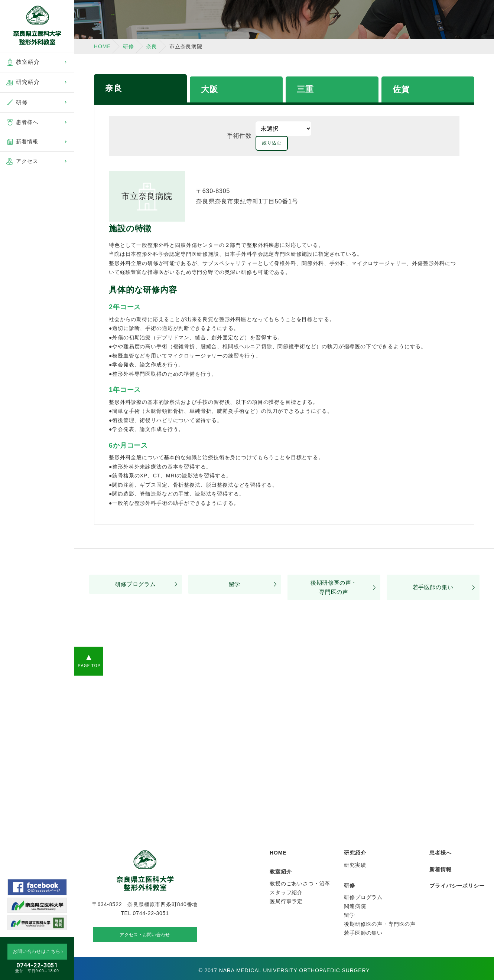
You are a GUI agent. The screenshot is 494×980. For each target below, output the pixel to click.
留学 (235, 571)
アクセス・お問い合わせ (145, 927)
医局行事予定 (286, 889)
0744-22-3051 (37, 965)
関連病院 (355, 894)
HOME (102, 46)
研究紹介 (355, 840)
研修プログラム (136, 571)
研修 (129, 46)
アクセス (27, 161)
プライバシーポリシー (457, 873)
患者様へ (27, 122)
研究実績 (355, 853)
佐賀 (401, 89)
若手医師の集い (433, 574)
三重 (305, 89)
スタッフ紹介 (286, 880)
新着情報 (27, 141)
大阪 (209, 89)
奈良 (114, 88)
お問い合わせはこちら (36, 951)
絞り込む (333, 128)
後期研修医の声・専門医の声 (334, 574)
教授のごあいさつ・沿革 (300, 871)
